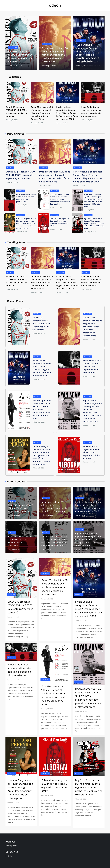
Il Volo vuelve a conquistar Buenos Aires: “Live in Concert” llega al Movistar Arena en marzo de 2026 (67, 113)
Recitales (13, 47)
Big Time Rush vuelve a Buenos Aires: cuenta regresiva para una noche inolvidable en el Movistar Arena (94, 223)
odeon (55, 5)
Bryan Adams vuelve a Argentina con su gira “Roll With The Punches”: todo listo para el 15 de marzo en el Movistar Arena (88, 539)
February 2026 (11, 846)
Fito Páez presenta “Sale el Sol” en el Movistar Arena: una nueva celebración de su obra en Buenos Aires (60, 199)
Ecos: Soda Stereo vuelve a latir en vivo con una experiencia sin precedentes (92, 367)
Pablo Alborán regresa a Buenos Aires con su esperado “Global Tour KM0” (92, 452)
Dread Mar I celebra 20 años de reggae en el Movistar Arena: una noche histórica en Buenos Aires (55, 55)
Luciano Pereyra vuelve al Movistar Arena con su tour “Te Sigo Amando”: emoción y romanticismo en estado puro (26, 223)
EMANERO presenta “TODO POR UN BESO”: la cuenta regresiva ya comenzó (20, 175)
